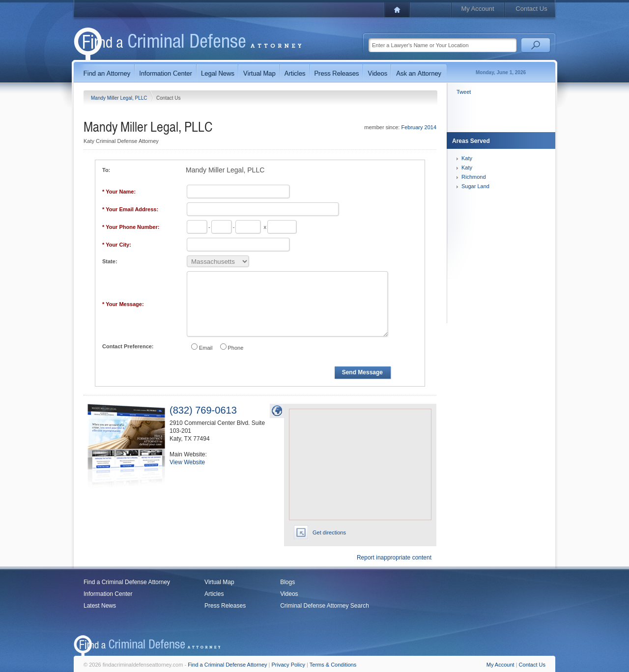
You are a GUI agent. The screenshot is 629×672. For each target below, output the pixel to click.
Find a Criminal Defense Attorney (127, 582)
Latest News (100, 606)
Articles (214, 594)
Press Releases (225, 606)
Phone (236, 348)
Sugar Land (475, 186)
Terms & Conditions (333, 665)
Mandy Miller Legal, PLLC (120, 98)
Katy (467, 158)
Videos (289, 594)
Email (206, 348)
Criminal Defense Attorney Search (325, 606)
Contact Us (531, 9)
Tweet (464, 92)
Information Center (108, 594)
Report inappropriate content (394, 558)
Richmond (474, 177)
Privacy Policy (288, 665)
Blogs (287, 582)
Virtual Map (219, 582)
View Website (187, 462)
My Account (477, 9)
